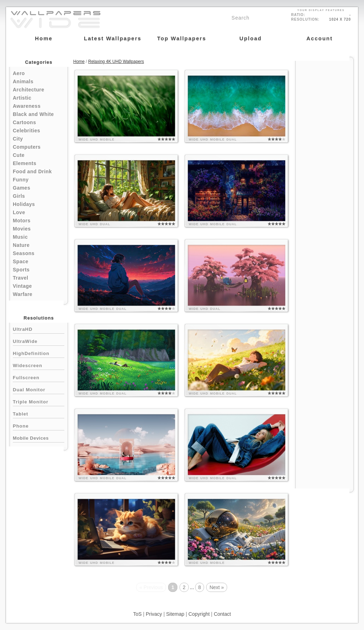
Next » (216, 587)
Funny (21, 180)
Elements (25, 163)
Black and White (33, 114)
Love (19, 212)
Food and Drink (32, 171)
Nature (21, 245)
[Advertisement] (325, 168)
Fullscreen (39, 377)
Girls (19, 196)
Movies (22, 229)
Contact (222, 614)
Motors (22, 221)
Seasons (24, 253)
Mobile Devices (31, 438)
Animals (23, 81)
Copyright (199, 614)
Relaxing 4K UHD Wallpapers (116, 62)
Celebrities (26, 131)
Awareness (27, 106)
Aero (19, 73)
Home (79, 62)
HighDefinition (39, 353)
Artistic (22, 98)
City (18, 139)
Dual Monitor (39, 389)
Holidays (24, 204)
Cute (19, 155)
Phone (39, 425)
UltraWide (39, 341)
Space (21, 261)
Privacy (154, 614)
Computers (27, 147)
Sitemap (175, 614)
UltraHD (39, 329)
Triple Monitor (39, 401)
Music (20, 237)
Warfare (23, 294)
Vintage (22, 286)
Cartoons (24, 122)
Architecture (28, 90)
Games (22, 188)
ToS (137, 614)
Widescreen (39, 365)
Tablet (39, 413)
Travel (20, 278)
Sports (21, 270)
